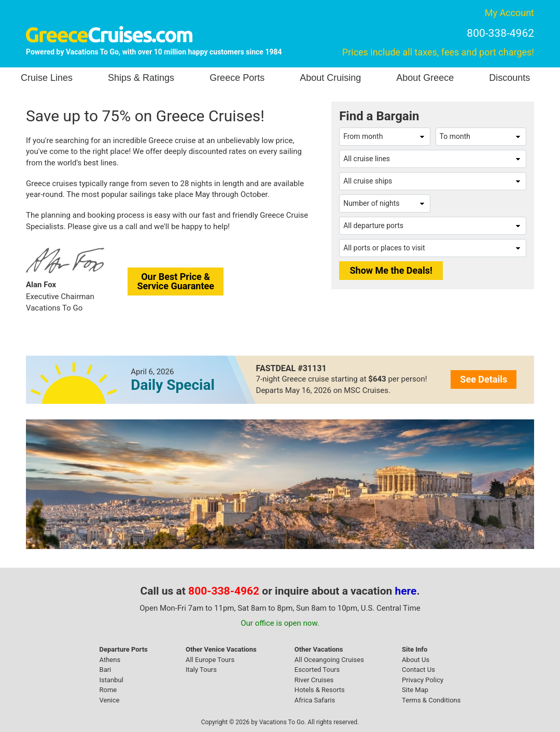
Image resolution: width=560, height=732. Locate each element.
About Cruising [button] (330, 78)
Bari (106, 670)
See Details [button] (484, 379)
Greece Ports (237, 78)
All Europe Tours (210, 660)
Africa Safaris (315, 700)
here (406, 591)
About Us (416, 660)
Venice (110, 700)
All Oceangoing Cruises (329, 660)
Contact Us (418, 670)
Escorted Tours (317, 670)
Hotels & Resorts (320, 690)
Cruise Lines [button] (47, 78)
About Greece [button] (425, 78)
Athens (110, 660)
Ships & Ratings (141, 78)
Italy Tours (201, 670)
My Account (509, 13)
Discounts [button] (509, 78)
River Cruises (314, 680)
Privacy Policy (423, 680)
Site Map (415, 690)
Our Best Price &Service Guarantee (176, 281)
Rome (108, 690)
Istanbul (111, 680)
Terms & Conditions (431, 700)
